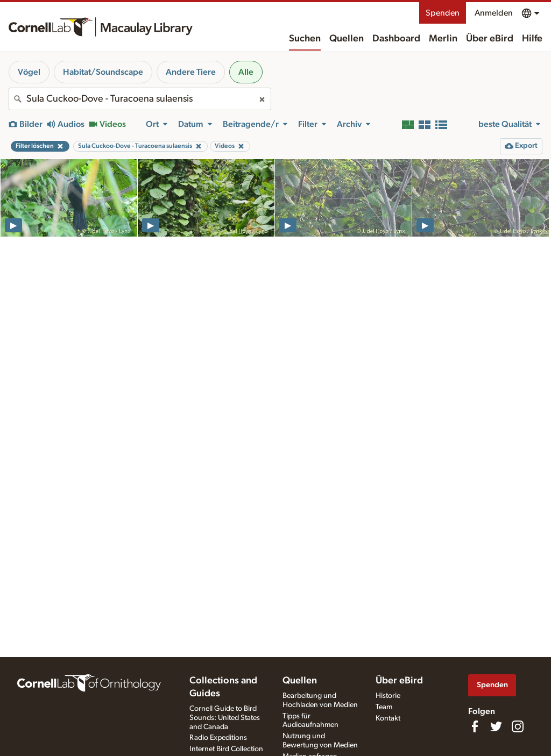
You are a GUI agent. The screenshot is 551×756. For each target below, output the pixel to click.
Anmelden (494, 13)
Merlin (443, 39)
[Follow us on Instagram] (518, 726)
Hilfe (532, 39)
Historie (388, 696)
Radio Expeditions (218, 738)
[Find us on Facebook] (475, 726)
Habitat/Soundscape (103, 72)
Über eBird (490, 39)
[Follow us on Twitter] (496, 726)
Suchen (305, 39)
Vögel (29, 72)
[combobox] (140, 99)
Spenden (443, 13)
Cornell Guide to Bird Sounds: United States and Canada (225, 718)
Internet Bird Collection (226, 749)
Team (384, 707)
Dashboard (396, 39)
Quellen (347, 39)
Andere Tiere (191, 72)
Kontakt (388, 718)
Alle (246, 72)
